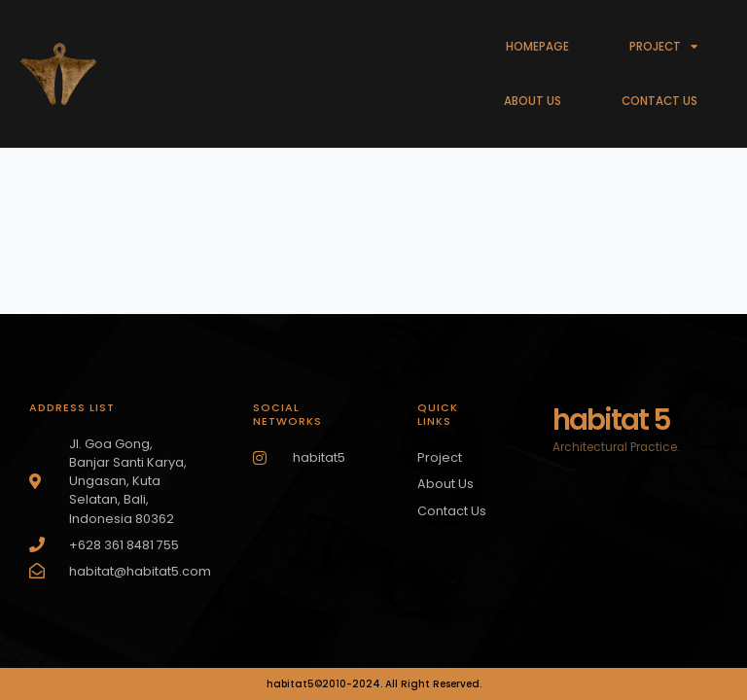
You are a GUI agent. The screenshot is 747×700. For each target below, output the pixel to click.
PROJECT (663, 47)
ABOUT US (533, 101)
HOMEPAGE (537, 47)
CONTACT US (659, 101)
